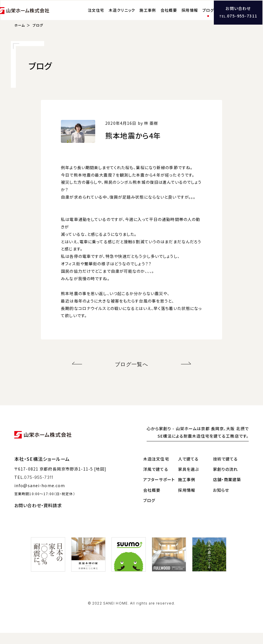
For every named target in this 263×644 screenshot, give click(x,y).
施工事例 (135, 16)
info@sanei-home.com (40, 496)
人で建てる (189, 470)
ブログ (196, 16)
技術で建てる (226, 470)
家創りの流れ (226, 480)
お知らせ (221, 501)
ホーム (20, 38)
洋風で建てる (156, 480)
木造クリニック (109, 16)
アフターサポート (159, 491)
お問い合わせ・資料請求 (38, 516)
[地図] (100, 480)
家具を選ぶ (189, 480)
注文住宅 (84, 16)
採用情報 (177, 16)
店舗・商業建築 (227, 491)
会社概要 (156, 16)
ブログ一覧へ (132, 376)
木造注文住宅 (156, 470)
